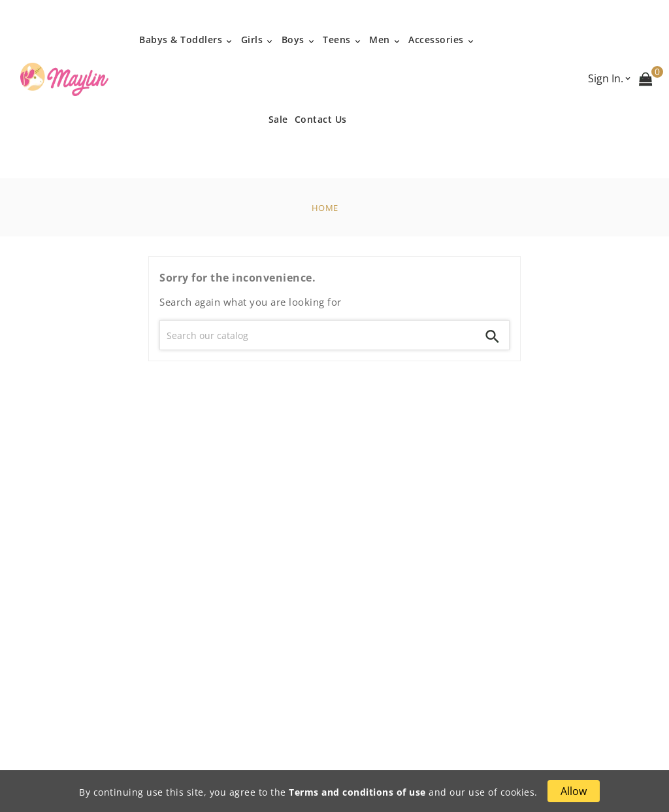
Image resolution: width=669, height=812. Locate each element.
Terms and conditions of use (357, 792)
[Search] (318, 335)
